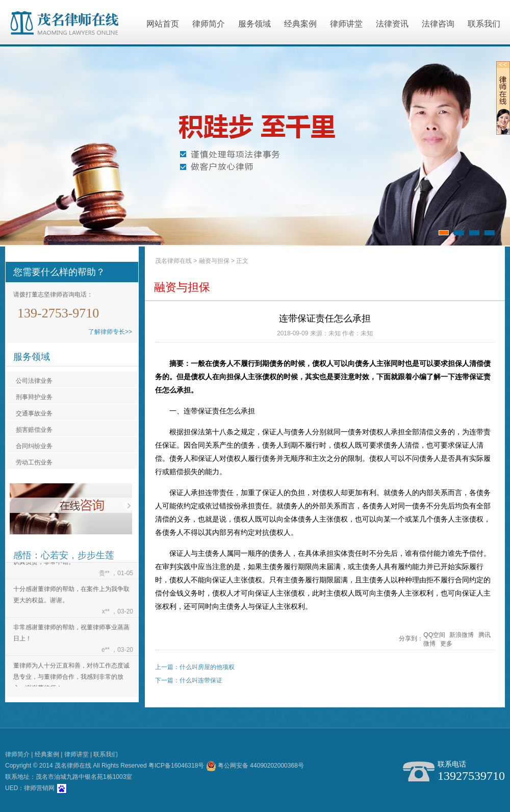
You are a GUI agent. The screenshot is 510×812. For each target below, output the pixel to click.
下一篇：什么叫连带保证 (189, 680)
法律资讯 (392, 24)
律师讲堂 (346, 24)
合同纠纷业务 (34, 446)
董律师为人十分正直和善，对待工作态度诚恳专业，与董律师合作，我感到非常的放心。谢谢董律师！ (71, 678)
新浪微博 (462, 635)
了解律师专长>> (110, 332)
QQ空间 (434, 635)
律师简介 (209, 24)
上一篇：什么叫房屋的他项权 (195, 667)
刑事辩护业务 (34, 397)
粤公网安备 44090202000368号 (255, 766)
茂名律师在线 (173, 261)
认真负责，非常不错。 (44, 563)
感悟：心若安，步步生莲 (64, 555)
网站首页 (163, 24)
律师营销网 (39, 788)
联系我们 (484, 24)
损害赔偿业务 (34, 430)
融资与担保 (214, 261)
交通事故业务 (34, 413)
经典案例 (300, 24)
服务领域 (254, 24)
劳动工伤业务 (34, 462)
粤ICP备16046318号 (176, 766)
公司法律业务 (34, 381)
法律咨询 (438, 24)
